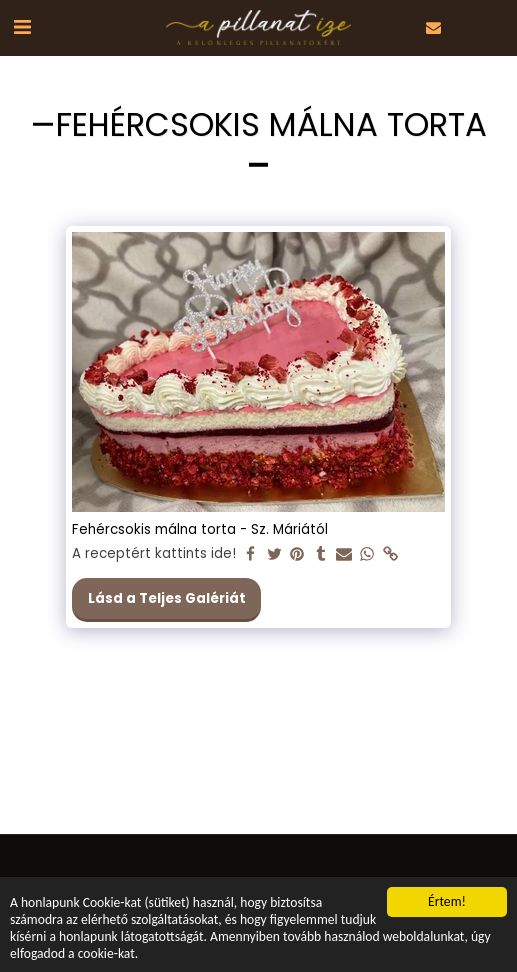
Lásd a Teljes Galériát (167, 598)
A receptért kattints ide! (154, 554)
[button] (22, 27)
